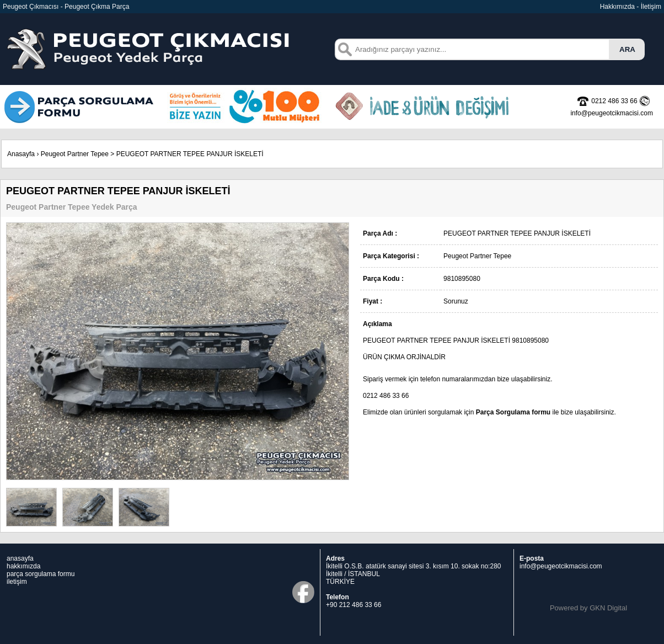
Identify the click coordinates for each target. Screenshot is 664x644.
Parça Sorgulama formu (513, 412)
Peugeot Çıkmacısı (31, 7)
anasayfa (20, 558)
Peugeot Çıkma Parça (97, 7)
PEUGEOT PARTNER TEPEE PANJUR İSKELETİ (190, 154)
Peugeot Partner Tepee (75, 154)
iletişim (17, 582)
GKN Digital (608, 608)
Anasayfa (21, 154)
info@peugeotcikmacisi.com (561, 566)
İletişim (651, 7)
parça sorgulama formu (41, 574)
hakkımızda (23, 566)
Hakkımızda (617, 7)
